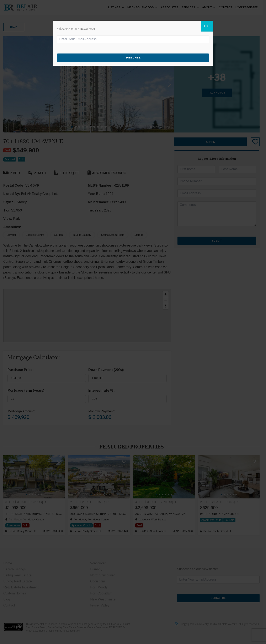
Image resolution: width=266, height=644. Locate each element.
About (210, 7)
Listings (117, 7)
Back (14, 27)
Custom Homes (15, 593)
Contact (229, 7)
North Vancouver (103, 575)
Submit (219, 241)
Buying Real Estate (18, 581)
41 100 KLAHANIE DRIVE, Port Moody (34, 514)
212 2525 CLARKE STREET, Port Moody (100, 514)
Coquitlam (99, 581)
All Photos (220, 93)
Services (191, 7)
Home (8, 563)
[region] (88, 316)
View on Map (162, 127)
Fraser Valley (101, 605)
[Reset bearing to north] (168, 306)
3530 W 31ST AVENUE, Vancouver (163, 514)
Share (213, 142)
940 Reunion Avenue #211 (223, 514)
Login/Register (250, 7)
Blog (7, 599)
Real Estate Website (229, 624)
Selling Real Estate (17, 575)
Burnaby (97, 569)
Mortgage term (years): (26, 391)
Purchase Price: (21, 370)
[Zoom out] (168, 300)
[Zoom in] (168, 294)
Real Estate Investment (21, 587)
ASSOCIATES (173, 7)
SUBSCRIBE (221, 598)
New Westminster (104, 599)
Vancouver (99, 563)
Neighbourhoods (144, 7)
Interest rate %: (103, 391)
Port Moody (100, 587)
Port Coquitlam (102, 593)
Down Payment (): (107, 370)
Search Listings (15, 569)
